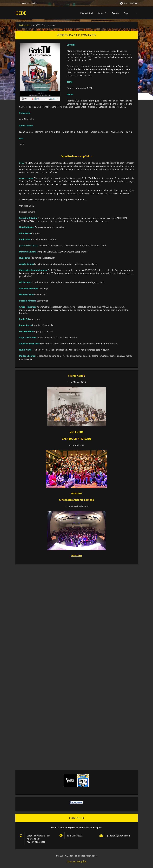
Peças (127, 14)
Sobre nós (102, 13)
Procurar (17, 3)
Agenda (115, 14)
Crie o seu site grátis (76, 861)
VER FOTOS (76, 493)
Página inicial (87, 13)
